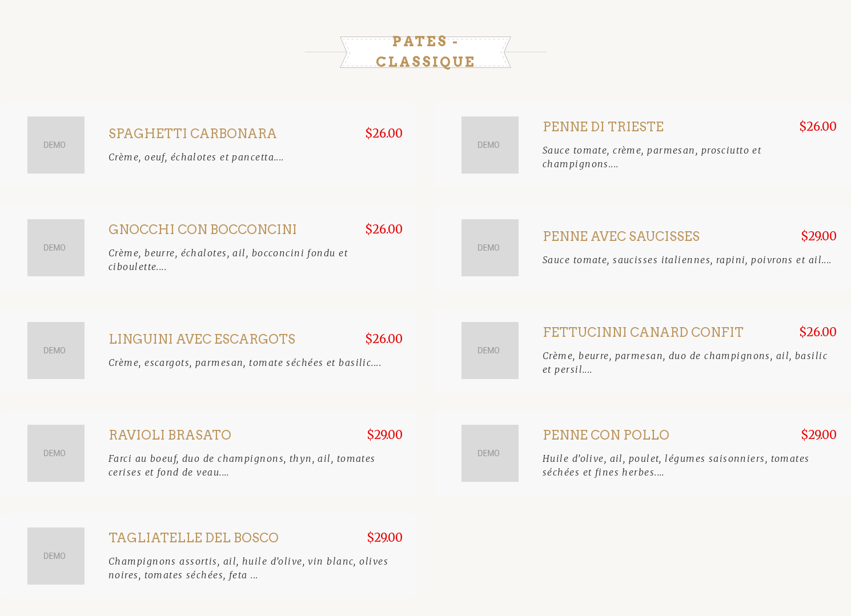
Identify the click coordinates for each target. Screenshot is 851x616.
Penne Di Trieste (603, 127)
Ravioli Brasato (170, 435)
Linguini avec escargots (202, 339)
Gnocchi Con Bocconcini (203, 230)
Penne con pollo (606, 435)
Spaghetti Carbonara (193, 134)
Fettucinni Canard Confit (643, 332)
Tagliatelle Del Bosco (194, 538)
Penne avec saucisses (621, 236)
